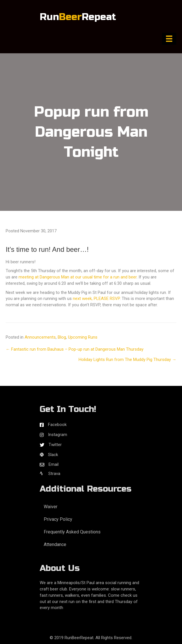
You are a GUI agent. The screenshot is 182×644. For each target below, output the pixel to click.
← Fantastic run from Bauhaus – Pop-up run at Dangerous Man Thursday (75, 349)
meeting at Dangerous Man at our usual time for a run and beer (78, 277)
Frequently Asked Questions (72, 532)
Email (54, 464)
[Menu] (169, 39)
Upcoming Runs (83, 337)
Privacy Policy (58, 519)
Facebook (57, 425)
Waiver (51, 507)
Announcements (40, 337)
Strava (50, 474)
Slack (53, 455)
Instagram (58, 435)
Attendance (55, 544)
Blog (62, 337)
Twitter (55, 445)
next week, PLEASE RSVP (96, 299)
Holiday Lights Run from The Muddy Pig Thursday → (127, 360)
